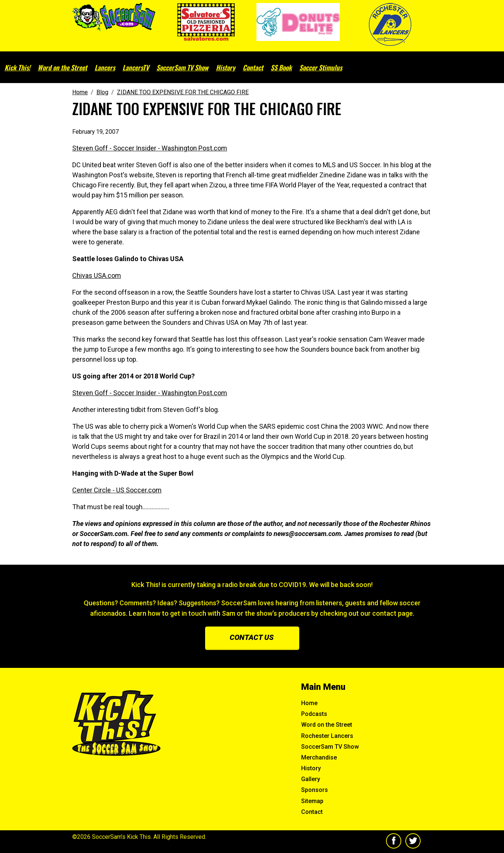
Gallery (311, 779)
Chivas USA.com (97, 275)
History (226, 67)
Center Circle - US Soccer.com (117, 490)
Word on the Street (62, 67)
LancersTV (136, 67)
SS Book (281, 67)
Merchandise (319, 757)
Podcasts (314, 714)
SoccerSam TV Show (182, 67)
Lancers (105, 67)
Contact (253, 67)
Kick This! (17, 67)
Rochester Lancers (327, 736)
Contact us (252, 637)
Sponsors (315, 790)
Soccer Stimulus (321, 67)
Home (309, 703)
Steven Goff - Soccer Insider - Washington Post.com (150, 148)
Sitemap (312, 801)
